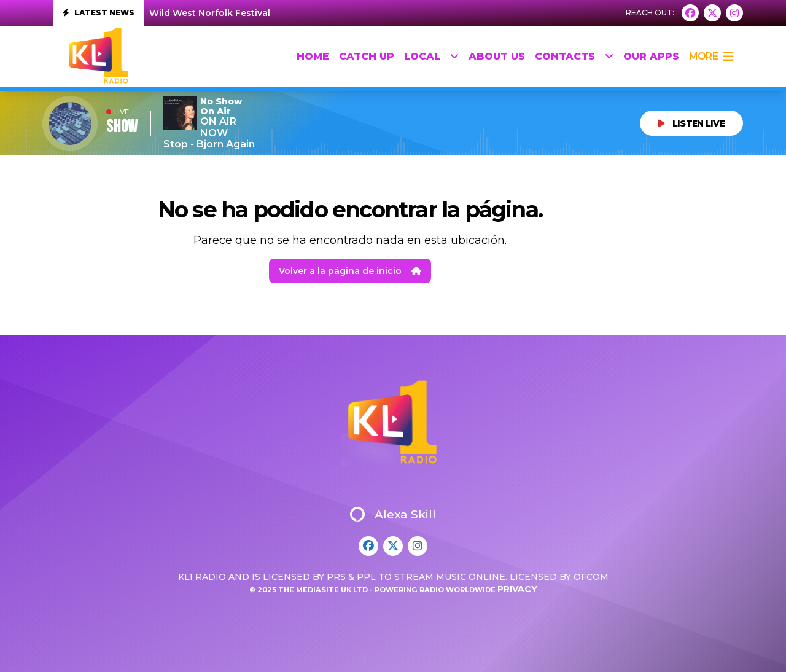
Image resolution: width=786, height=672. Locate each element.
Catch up (367, 56)
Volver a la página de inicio (350, 271)
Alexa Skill (393, 514)
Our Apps (651, 56)
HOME (313, 56)
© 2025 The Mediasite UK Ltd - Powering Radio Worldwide (373, 590)
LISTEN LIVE (691, 123)
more (711, 57)
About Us (497, 56)
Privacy (517, 589)
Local (431, 57)
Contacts (574, 57)
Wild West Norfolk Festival (210, 13)
